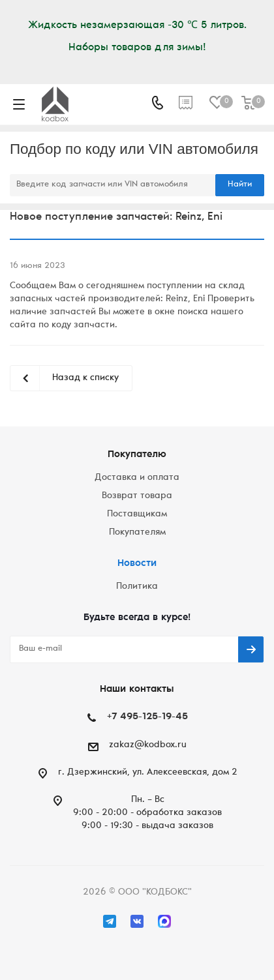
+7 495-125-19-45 (147, 717)
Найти (240, 185)
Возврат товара (137, 496)
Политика (137, 587)
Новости (137, 564)
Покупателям (137, 533)
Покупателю (137, 455)
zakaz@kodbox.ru (148, 745)
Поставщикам (137, 514)
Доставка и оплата (137, 478)
